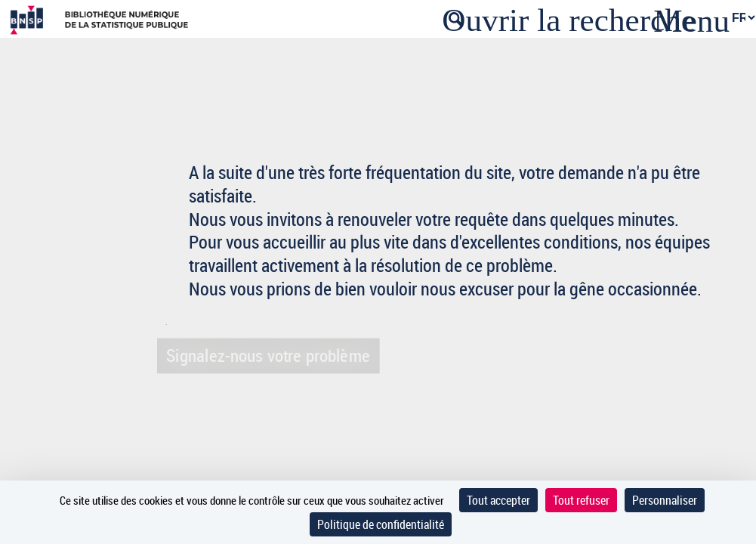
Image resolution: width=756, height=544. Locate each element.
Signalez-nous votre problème (267, 355)
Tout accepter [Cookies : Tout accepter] (498, 500)
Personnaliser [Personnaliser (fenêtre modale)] (665, 500)
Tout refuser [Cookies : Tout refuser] (581, 500)
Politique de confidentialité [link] (381, 524)
